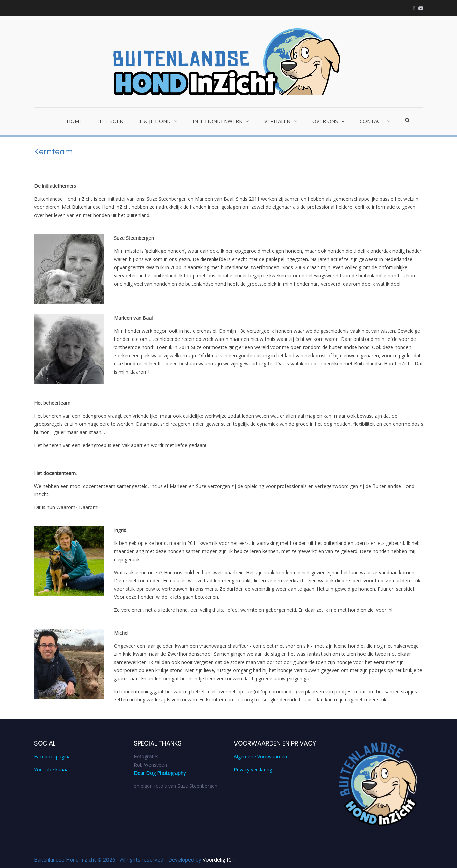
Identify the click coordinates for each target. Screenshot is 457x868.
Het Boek (110, 121)
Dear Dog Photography (160, 773)
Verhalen (277, 121)
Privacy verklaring (253, 770)
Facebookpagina (52, 757)
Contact (372, 121)
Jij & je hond (154, 121)
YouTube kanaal (52, 770)
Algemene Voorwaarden (260, 757)
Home (74, 121)
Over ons (325, 121)
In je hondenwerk (217, 121)
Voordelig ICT (219, 859)
